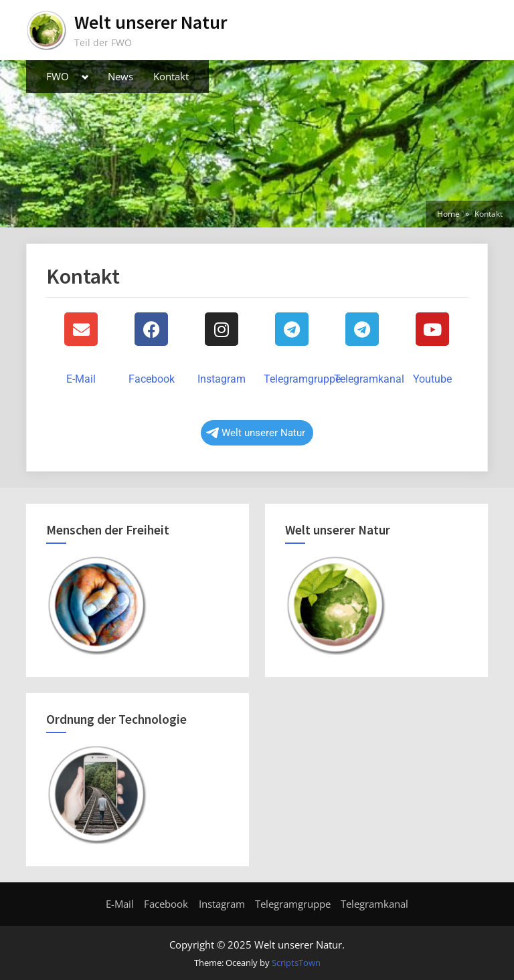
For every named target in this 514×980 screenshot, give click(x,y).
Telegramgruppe (302, 379)
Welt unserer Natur (151, 22)
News (120, 76)
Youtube (432, 379)
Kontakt (171, 76)
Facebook (152, 379)
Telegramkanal (369, 379)
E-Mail (81, 379)
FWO (58, 76)
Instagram (222, 379)
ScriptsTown (296, 963)
